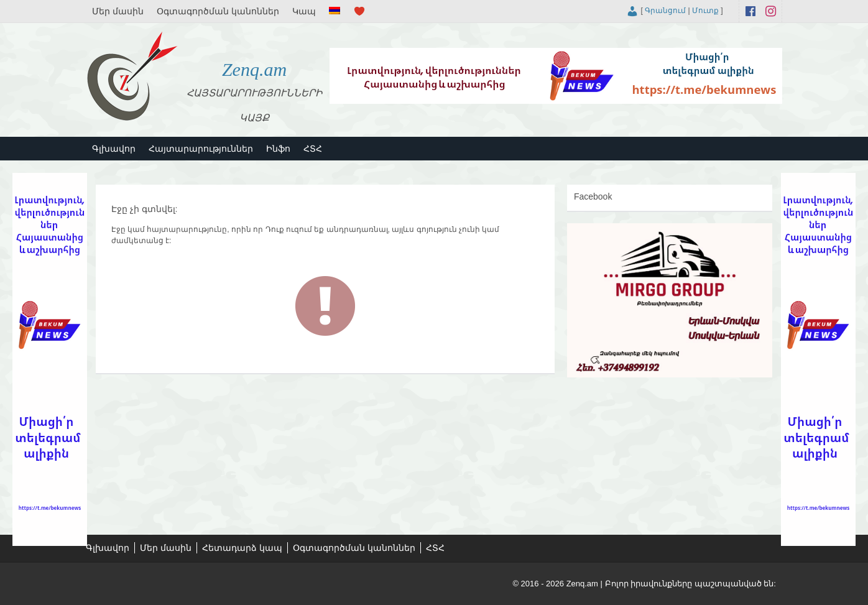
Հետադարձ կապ (242, 548)
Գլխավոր (114, 149)
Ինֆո (278, 149)
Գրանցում (665, 11)
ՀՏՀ (313, 149)
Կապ (304, 11)
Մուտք (705, 11)
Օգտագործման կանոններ (218, 11)
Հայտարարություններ (201, 149)
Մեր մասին (118, 11)
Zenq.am (254, 69)
